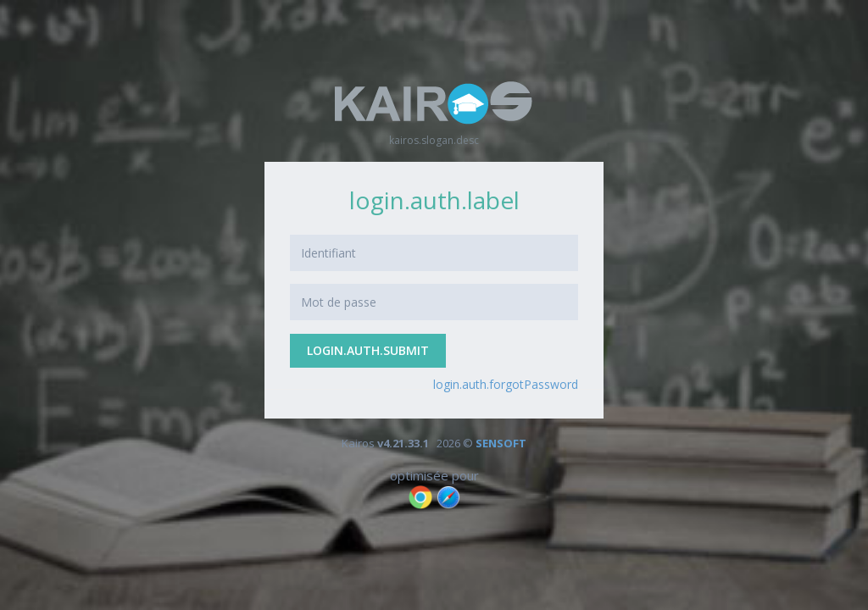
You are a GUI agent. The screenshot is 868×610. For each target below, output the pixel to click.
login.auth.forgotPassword (506, 384)
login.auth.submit (368, 350)
